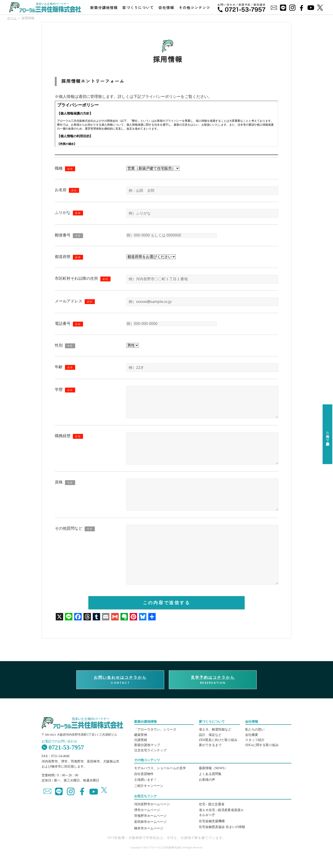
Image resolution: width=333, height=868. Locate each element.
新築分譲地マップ (147, 745)
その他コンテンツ (194, 7)
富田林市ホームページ (150, 822)
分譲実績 (141, 740)
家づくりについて (138, 7)
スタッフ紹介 (255, 740)
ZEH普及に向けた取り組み (218, 740)
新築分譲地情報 (104, 7)
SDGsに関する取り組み (262, 745)
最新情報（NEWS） (213, 768)
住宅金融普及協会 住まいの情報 (222, 827)
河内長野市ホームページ (152, 804)
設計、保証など (210, 735)
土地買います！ (145, 780)
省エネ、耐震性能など (215, 730)
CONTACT (120, 680)
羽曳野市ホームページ (150, 816)
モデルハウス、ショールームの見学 (160, 768)
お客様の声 (207, 780)
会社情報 (166, 7)
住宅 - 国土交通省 (212, 804)
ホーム (12, 18)
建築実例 (141, 735)
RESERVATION (213, 680)
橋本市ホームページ (149, 828)
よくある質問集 (210, 774)
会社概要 (252, 735)
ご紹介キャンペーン (149, 786)
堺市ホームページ (147, 810)
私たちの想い (255, 730)
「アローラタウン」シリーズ (155, 730)
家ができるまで (210, 745)
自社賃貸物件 (144, 774)
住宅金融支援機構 (212, 821)
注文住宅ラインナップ (150, 750)
